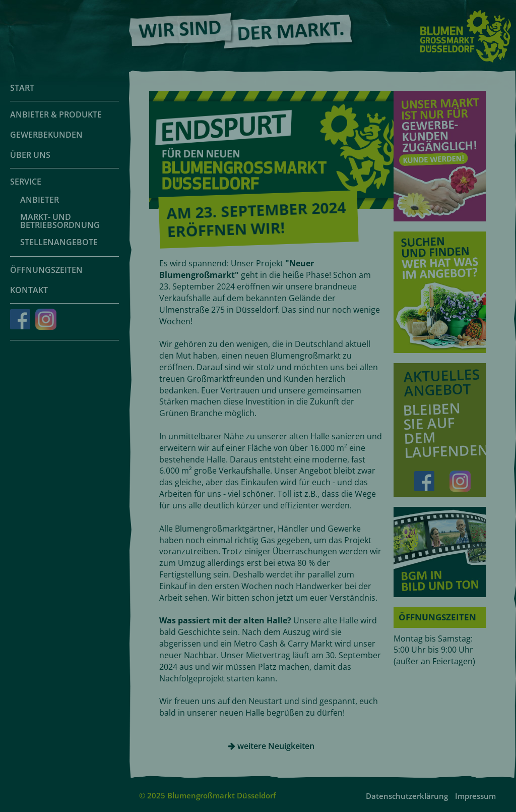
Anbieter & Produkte (56, 114)
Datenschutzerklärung (407, 796)
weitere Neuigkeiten (271, 746)
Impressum (475, 796)
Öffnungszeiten (46, 270)
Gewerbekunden (46, 135)
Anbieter (40, 200)
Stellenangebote (59, 242)
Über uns (30, 155)
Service (26, 182)
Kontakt (29, 290)
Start (22, 88)
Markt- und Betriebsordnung (60, 221)
